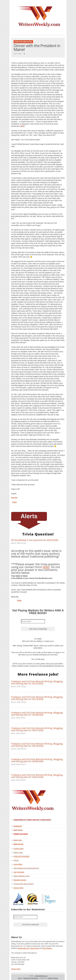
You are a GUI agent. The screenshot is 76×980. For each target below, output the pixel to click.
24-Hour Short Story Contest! (24, 884)
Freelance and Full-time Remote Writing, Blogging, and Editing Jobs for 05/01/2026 (37, 729)
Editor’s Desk (18, 853)
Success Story (19, 888)
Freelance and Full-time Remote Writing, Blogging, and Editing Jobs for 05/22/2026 (37, 682)
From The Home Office (23, 42)
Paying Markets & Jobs (22, 876)
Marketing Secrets (20, 880)
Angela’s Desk (19, 849)
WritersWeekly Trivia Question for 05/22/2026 (35, 540)
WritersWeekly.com (41, 976)
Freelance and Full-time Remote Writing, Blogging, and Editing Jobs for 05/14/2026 (37, 698)
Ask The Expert (19, 872)
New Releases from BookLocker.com (26, 868)
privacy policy (16, 969)
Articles (16, 860)
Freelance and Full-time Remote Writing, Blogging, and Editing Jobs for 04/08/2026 (37, 760)
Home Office (18, 864)
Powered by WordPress (31, 978)
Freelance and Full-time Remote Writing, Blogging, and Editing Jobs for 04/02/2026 (37, 776)
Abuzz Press (34, 948)
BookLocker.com (24, 948)
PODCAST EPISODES (22, 856)
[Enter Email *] (33, 621)
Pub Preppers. (47, 948)
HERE (22, 126)
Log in (20, 978)
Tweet (14, 502)
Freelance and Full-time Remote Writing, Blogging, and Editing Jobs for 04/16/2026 (37, 745)
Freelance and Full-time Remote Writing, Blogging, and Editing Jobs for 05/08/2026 (37, 714)
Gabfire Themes (53, 978)
